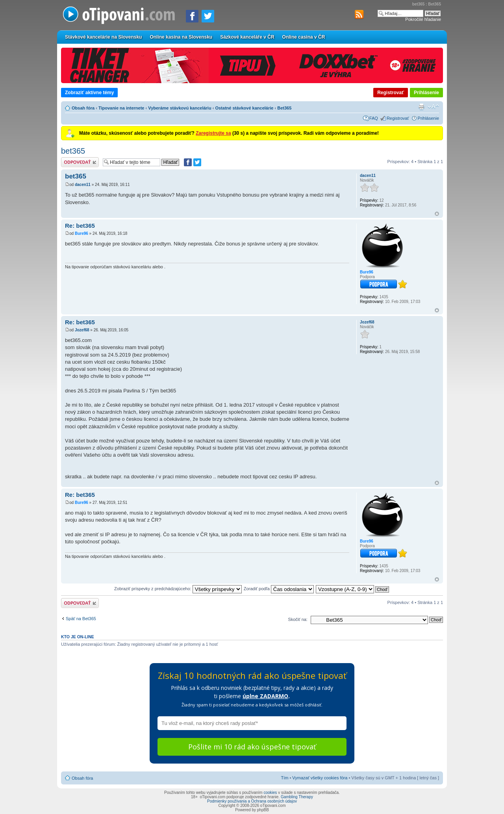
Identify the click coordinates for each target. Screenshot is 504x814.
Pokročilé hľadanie (423, 19)
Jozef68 (82, 330)
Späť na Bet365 (81, 619)
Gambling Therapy (297, 797)
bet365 (73, 151)
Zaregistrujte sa (213, 133)
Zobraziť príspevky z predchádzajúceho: (178, 589)
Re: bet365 (80, 226)
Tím (284, 778)
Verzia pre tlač (421, 107)
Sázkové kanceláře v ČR (247, 37)
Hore (437, 214)
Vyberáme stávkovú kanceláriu (180, 108)
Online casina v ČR (304, 37)
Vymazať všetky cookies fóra (320, 778)
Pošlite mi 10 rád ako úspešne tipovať (252, 747)
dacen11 (83, 185)
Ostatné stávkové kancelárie (244, 108)
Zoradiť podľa (279, 589)
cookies (270, 793)
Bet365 (284, 108)
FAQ (374, 118)
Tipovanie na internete (121, 108)
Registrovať (391, 93)
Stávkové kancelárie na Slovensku (103, 37)
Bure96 (82, 233)
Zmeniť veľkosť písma (433, 107)
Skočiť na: (298, 619)
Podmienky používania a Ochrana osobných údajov (252, 801)
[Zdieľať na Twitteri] (208, 16)
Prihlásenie (426, 93)
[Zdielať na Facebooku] (192, 16)
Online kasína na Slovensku (181, 37)
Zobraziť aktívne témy (89, 93)
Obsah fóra (83, 108)
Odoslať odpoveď (80, 162)
